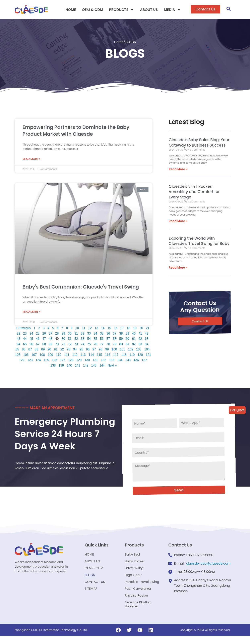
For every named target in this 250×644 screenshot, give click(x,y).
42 (148, 333)
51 (70, 339)
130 (95, 361)
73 (76, 345)
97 (95, 350)
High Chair (133, 579)
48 (50, 339)
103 (140, 350)
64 (18, 345)
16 (116, 328)
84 (147, 345)
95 (82, 350)
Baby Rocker (135, 564)
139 (65, 366)
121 (21, 361)
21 (149, 328)
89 (43, 350)
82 (134, 345)
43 (18, 339)
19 (136, 328)
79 (115, 345)
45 (31, 339)
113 (87, 355)
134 (128, 361)
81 (128, 345)
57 (109, 339)
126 (62, 361)
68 (44, 345)
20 (142, 328)
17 (123, 328)
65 (24, 345)
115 (104, 355)
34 (96, 333)
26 (44, 333)
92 (62, 350)
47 (44, 339)
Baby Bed (132, 556)
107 (38, 355)
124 (45, 361)
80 (121, 345)
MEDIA (172, 10)
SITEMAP (91, 595)
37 (115, 333)
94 (75, 350)
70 (57, 345)
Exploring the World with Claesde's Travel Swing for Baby (199, 241)
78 (109, 345)
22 (18, 333)
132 (111, 361)
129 (87, 361)
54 (89, 339)
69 (50, 345)
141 (82, 366)
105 (21, 355)
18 (129, 328)
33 (89, 333)
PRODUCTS (122, 10)
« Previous (23, 328)
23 (25, 333)
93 (69, 350)
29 (64, 333)
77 (102, 345)
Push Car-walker (138, 595)
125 (54, 361)
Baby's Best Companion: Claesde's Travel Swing (81, 287)
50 (63, 339)
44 (24, 339)
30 (70, 333)
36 (109, 333)
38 (122, 333)
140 (73, 366)
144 (106, 366)
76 (96, 345)
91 (56, 350)
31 (77, 333)
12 (90, 328)
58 (115, 339)
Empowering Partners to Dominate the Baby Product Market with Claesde (76, 130)
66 (31, 345)
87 (30, 350)
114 (95, 355)
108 (46, 355)
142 (90, 366)
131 (103, 361)
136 (145, 361)
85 (17, 350)
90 (50, 350)
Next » (117, 366)
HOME (71, 10)
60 (128, 339)
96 (88, 350)
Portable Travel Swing (142, 587)
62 (141, 339)
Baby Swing (134, 572)
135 (136, 361)
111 (71, 355)
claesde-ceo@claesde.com (208, 565)
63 (147, 339)
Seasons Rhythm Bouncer (138, 612)
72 (70, 345)
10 (78, 328)
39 (128, 333)
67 (37, 345)
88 (37, 350)
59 (121, 339)
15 (110, 328)
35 (103, 333)
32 (83, 333)
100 (115, 350)
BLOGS (90, 579)
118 (129, 355)
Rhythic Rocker (137, 602)
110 (62, 355)
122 (29, 361)
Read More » (32, 158)
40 (135, 333)
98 (101, 350)
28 (57, 333)
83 (141, 345)
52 (76, 339)
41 (141, 333)
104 (148, 350)
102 (132, 350)
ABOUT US (149, 10)
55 (96, 339)
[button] (205, 9)
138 (57, 366)
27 (51, 333)
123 (37, 361)
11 (84, 328)
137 (49, 366)
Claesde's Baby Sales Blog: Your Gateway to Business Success (199, 143)
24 (31, 333)
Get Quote (237, 410)
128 (79, 361)
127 (70, 361)
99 (108, 350)
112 (79, 355)
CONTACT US (95, 587)
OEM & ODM (93, 10)
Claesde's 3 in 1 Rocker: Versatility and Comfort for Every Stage (194, 192)
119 (137, 355)
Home (119, 42)
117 (120, 355)
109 (54, 355)
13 (97, 328)
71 (63, 345)
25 (38, 333)
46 (37, 339)
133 (120, 361)
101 (123, 350)
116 (112, 355)
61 (134, 339)
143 (98, 366)
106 (29, 355)
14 (104, 328)
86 (24, 350)
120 (145, 355)
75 (89, 345)
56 (102, 339)
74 (83, 345)
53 (83, 339)
